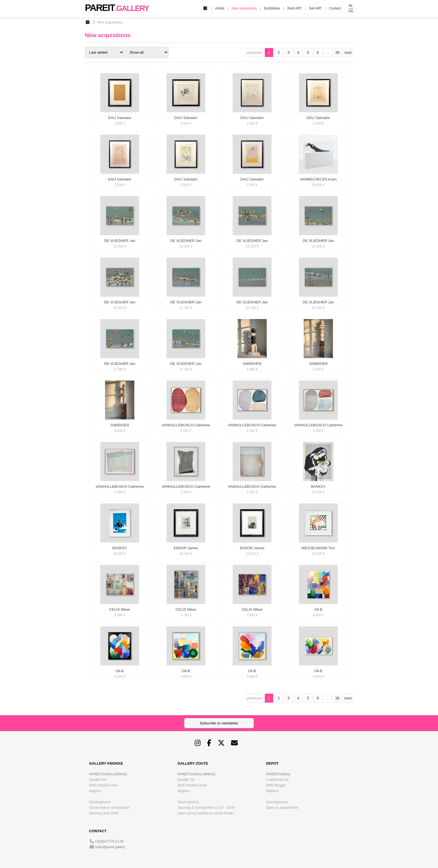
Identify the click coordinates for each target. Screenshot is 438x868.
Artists (220, 8)
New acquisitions (244, 8)
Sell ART (315, 8)
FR (351, 11)
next (348, 53)
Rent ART (295, 8)
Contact (335, 8)
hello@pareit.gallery (110, 847)
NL (351, 6)
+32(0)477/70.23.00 (109, 841)
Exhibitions (272, 8)
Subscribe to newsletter (219, 723)
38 (337, 53)
